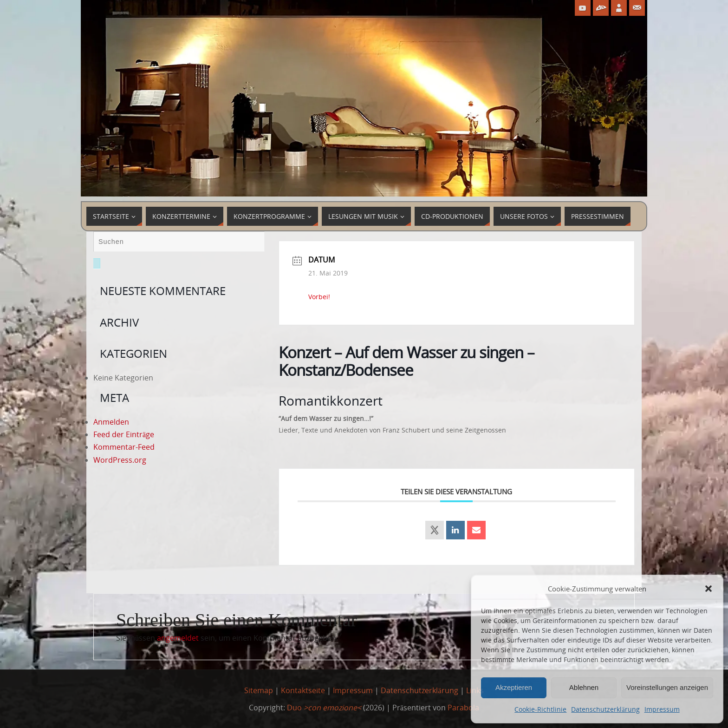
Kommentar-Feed (124, 447)
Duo (324, 708)
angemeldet (178, 638)
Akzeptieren (514, 687)
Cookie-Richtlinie (540, 709)
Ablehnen (584, 687)
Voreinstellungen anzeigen (667, 687)
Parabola (463, 708)
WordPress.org (120, 460)
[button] (708, 589)
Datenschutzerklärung (605, 709)
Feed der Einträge (124, 434)
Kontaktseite (303, 690)
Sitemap (259, 690)
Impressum (662, 709)
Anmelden (111, 422)
